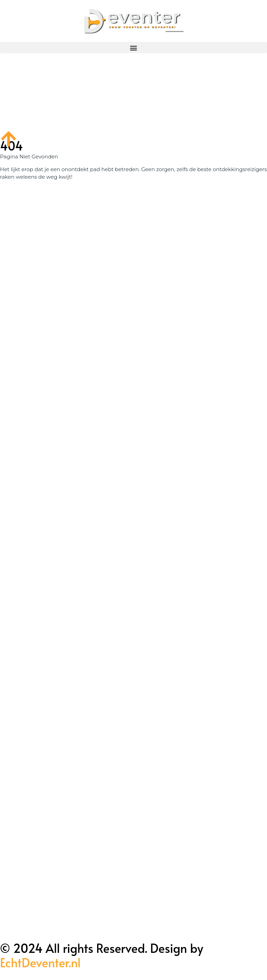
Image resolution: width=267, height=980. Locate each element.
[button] (133, 48)
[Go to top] (9, 138)
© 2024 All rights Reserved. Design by (102, 955)
